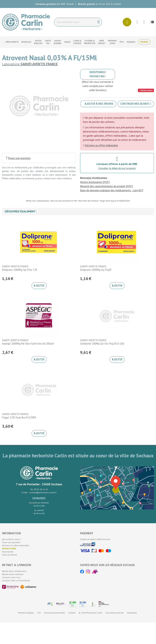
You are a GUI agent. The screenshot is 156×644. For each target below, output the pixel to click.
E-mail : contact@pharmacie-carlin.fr (39, 492)
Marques (131, 42)
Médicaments (12, 42)
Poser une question (11, 542)
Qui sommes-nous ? (12, 539)
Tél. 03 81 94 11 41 (39, 489)
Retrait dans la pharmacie (14, 571)
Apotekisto (132, 613)
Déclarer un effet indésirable (101, 145)
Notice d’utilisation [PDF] (95, 182)
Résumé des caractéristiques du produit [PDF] (106, 186)
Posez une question (18, 158)
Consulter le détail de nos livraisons (117, 168)
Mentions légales (26, 613)
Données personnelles (55, 613)
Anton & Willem (10, 555)
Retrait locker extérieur (13, 574)
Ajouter (39, 286)
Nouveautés (8, 552)
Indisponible (98, 74)
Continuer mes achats (136, 104)
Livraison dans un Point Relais (16, 580)
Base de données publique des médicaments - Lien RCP (112, 190)
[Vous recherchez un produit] (75, 22)
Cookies (72, 613)
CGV (39, 613)
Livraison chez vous (11, 577)
